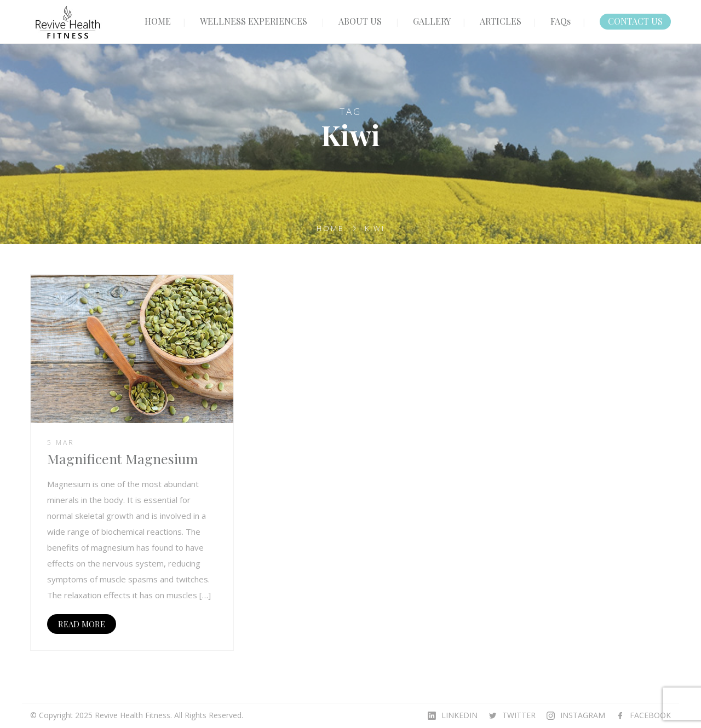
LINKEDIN (459, 715)
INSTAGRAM (583, 715)
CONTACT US (635, 21)
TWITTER (519, 715)
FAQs (561, 21)
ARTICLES (501, 21)
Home (330, 228)
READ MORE (82, 624)
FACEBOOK (650, 715)
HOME (158, 21)
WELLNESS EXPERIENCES (254, 21)
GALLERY (432, 21)
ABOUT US (360, 21)
